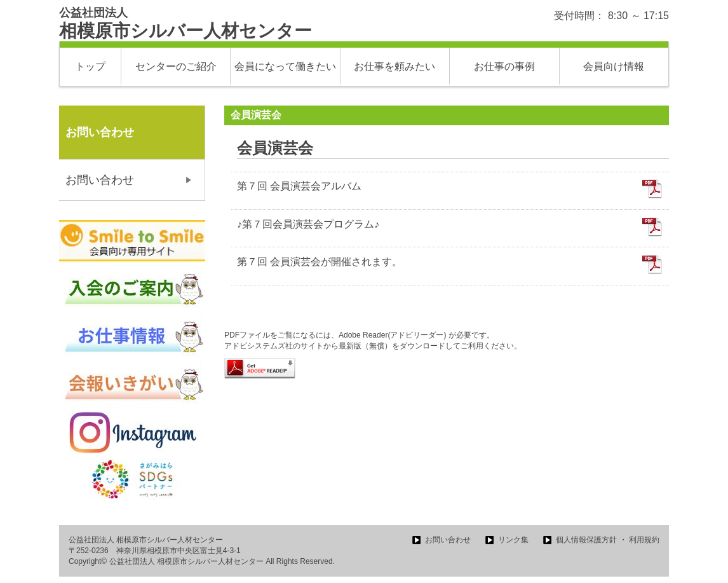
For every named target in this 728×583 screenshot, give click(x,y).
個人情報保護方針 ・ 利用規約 (608, 540)
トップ (90, 66)
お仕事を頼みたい (394, 66)
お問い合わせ (100, 180)
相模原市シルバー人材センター (185, 24)
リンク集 (513, 540)
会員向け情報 (614, 66)
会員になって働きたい (285, 66)
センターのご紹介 (176, 66)
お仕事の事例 (504, 66)
